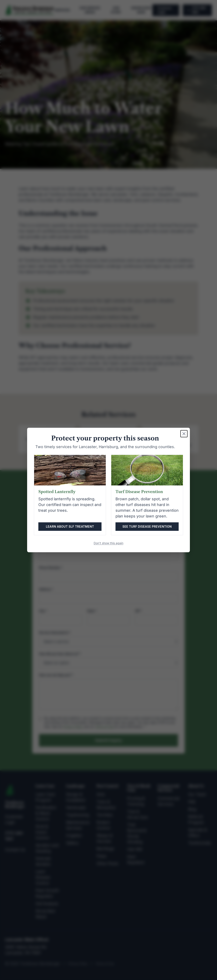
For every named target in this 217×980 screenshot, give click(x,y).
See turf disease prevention (147, 526)
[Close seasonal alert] (184, 434)
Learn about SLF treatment (70, 526)
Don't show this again (108, 543)
